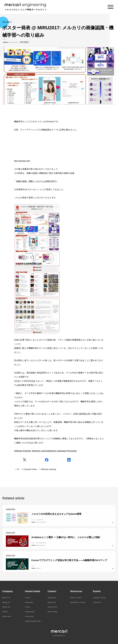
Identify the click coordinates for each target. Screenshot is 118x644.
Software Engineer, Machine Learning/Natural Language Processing (45, 451)
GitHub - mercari (76, 598)
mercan (27, 598)
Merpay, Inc (6, 602)
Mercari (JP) (52, 602)
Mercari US (6, 607)
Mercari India (7, 616)
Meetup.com (97, 602)
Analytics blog (30, 612)
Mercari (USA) (52, 607)
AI (5, 39)
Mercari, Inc (6, 598)
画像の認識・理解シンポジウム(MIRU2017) (36, 181)
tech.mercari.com (22, 161)
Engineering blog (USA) (33, 621)
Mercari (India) (53, 612)
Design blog (29, 602)
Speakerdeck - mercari (78, 602)
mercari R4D (29, 616)
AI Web (27, 607)
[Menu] (111, 7)
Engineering (52, 598)
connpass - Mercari (99, 598)
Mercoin (5, 612)
